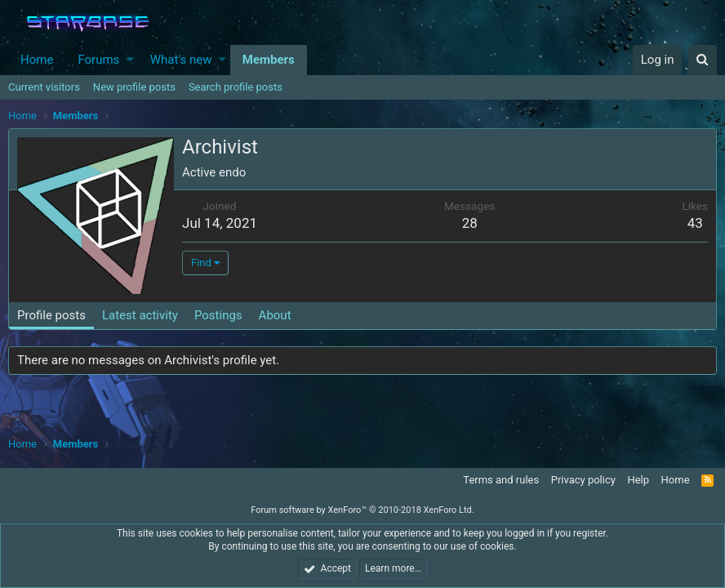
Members (269, 60)
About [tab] (275, 315)
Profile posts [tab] (51, 315)
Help (638, 480)
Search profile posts (236, 87)
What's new (181, 60)
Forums (98, 60)
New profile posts (134, 87)
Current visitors (44, 87)
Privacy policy (583, 480)
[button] (130, 60)
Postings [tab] (218, 315)
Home (37, 60)
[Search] (703, 60)
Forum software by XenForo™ (362, 510)
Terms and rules (501, 480)
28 (470, 223)
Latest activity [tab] (140, 315)
